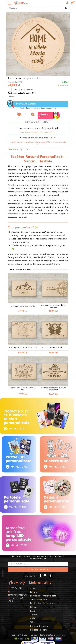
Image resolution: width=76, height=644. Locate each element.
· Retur (32, 609)
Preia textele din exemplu (24, 90)
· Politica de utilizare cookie (42, 601)
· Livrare (33, 590)
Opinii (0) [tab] (24, 148)
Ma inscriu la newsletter (38, 567)
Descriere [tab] (13, 148)
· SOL (31, 620)
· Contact (34, 613)
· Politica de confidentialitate (42, 594)
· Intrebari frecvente (39, 624)
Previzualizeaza (22, 104)
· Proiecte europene (38, 628)
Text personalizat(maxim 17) (21, 93)
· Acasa (32, 586)
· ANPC (32, 617)
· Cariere (33, 605)
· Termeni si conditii (38, 598)
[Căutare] (66, 8)
